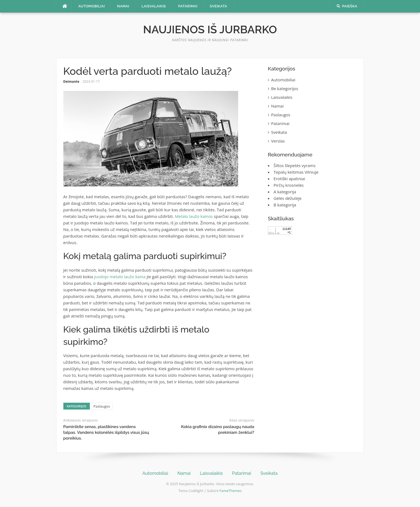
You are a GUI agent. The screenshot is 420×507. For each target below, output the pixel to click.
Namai (123, 6)
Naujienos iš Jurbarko (210, 29)
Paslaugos (102, 406)
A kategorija (285, 192)
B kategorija (285, 205)
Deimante (71, 81)
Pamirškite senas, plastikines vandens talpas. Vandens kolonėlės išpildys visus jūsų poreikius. (106, 432)
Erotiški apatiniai (289, 179)
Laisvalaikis (154, 6)
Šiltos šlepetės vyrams (295, 165)
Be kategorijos (285, 88)
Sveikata (218, 6)
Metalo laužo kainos (194, 216)
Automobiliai (92, 6)
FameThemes (231, 491)
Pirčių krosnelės (289, 185)
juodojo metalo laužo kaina (120, 277)
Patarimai (188, 6)
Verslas (278, 141)
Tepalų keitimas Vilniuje (296, 172)
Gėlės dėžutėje (288, 198)
